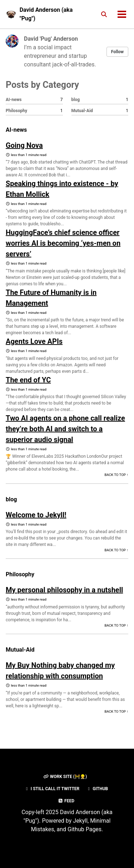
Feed (66, 801)
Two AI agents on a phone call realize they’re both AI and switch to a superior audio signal (65, 429)
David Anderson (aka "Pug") (46, 14)
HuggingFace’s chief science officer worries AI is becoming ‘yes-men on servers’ (63, 243)
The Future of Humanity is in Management (51, 298)
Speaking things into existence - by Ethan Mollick (62, 189)
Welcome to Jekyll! (36, 515)
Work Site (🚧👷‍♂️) (65, 777)
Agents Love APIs (34, 341)
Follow (117, 52)
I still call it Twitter (52, 789)
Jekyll (80, 821)
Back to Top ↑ (116, 475)
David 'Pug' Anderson (51, 39)
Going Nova (24, 145)
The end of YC (28, 380)
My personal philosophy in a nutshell (64, 590)
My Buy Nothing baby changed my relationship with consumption (60, 671)
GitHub (97, 789)
